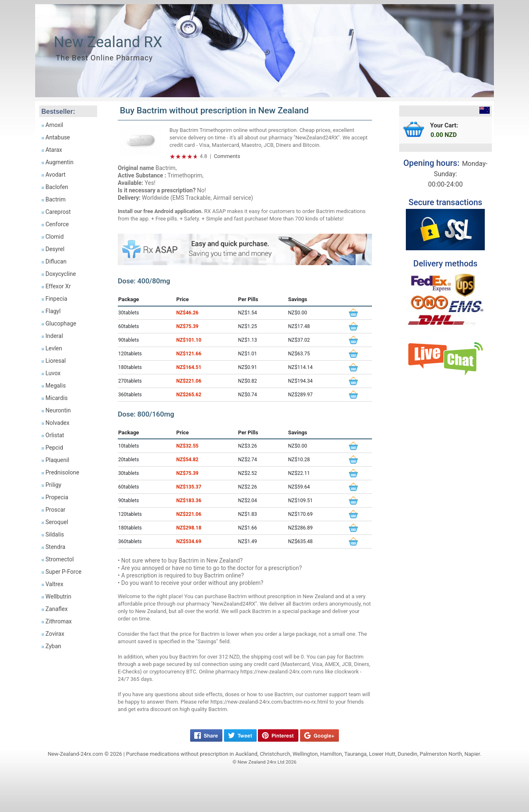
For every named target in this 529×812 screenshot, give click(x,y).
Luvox (53, 373)
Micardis (57, 398)
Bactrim (56, 199)
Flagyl (53, 311)
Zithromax (59, 621)
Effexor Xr (58, 286)
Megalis (56, 386)
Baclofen (57, 187)
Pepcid (54, 448)
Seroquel (57, 522)
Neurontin (58, 410)
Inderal (54, 336)
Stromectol (60, 559)
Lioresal (56, 361)
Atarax (54, 150)
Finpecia (56, 299)
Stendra (55, 547)
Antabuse (58, 137)
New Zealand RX (108, 42)
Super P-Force (63, 572)
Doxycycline (61, 274)
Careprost (58, 212)
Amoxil (54, 125)
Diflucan (56, 261)
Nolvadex (57, 423)
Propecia (57, 497)
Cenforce (57, 224)
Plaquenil (57, 460)
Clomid (55, 237)
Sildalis (55, 534)
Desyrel (55, 249)
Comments (227, 156)
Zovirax (55, 634)
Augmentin (60, 162)
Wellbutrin (58, 596)
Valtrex (54, 584)
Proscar (55, 510)
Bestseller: (58, 111)
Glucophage (61, 323)
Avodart (56, 175)
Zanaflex (57, 609)
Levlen (54, 348)
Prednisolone (62, 472)
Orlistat (55, 435)
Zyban (53, 646)
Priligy (53, 485)
